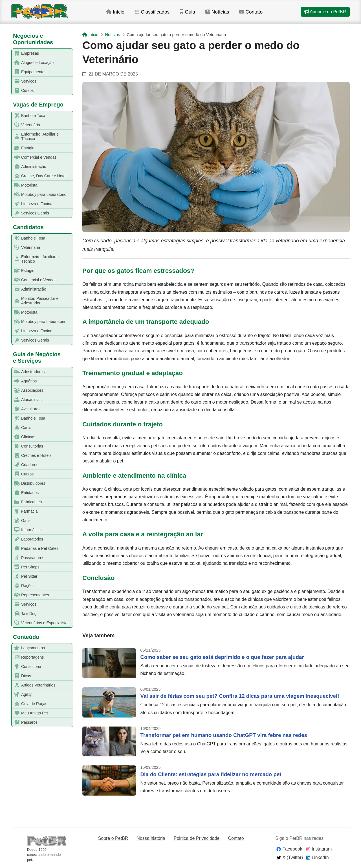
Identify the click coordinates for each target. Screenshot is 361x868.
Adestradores (28, 372)
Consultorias (27, 446)
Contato (258, 14)
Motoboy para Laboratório (39, 195)
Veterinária (26, 125)
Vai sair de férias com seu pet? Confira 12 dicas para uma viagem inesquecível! (240, 696)
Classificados (158, 14)
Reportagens (28, 657)
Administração (29, 167)
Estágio (23, 148)
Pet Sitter (25, 576)
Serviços (24, 81)
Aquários (24, 381)
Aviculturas (26, 409)
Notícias (224, 14)
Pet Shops (26, 567)
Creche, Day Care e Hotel (39, 176)
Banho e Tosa (28, 116)
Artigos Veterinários (34, 685)
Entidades (25, 493)
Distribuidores (29, 483)
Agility (22, 695)
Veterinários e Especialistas (41, 623)
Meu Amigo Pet (30, 713)
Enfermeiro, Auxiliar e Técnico (35, 136)
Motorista (25, 185)
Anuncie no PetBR (325, 14)
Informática (26, 530)
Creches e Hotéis (32, 456)
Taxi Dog (24, 614)
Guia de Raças (30, 704)
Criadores (25, 465)
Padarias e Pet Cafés (35, 549)
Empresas (25, 53)
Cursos (23, 91)
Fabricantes (27, 502)
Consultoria (27, 667)
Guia (194, 14)
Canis (22, 428)
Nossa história (151, 838)
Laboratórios (27, 539)
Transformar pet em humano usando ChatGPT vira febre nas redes (224, 735)
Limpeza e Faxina (32, 204)
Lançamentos (28, 648)
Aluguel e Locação (33, 63)
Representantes (30, 595)
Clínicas (24, 437)
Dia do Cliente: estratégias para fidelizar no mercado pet (211, 774)
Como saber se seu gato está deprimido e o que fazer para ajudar (222, 657)
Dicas (21, 676)
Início (120, 14)
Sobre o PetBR (113, 838)
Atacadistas (27, 400)
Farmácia (25, 511)
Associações (28, 390)
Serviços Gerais (30, 213)
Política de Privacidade (197, 838)
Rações (23, 586)
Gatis (21, 521)
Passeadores (28, 558)
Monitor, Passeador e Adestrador (35, 301)
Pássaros (25, 722)
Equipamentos (29, 72)
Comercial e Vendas (34, 157)
